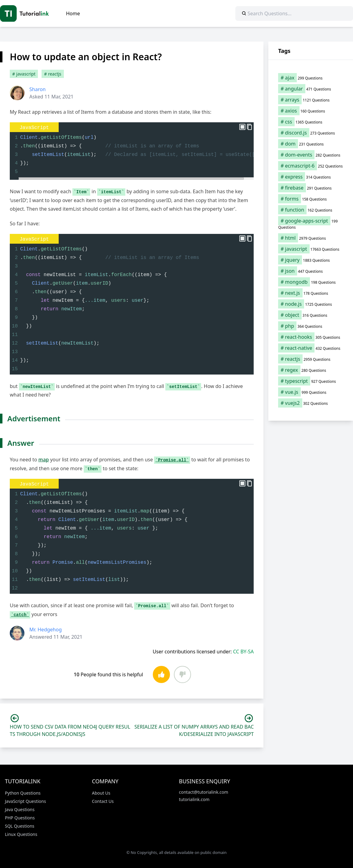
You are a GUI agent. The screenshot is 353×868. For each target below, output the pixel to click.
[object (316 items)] (311, 315)
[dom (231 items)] (311, 144)
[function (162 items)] (311, 210)
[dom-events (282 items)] (311, 155)
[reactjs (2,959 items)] (311, 359)
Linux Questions (21, 834)
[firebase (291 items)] (311, 188)
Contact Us (103, 801)
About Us (101, 793)
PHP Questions (20, 818)
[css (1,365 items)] (311, 122)
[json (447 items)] (311, 271)
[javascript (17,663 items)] (311, 249)
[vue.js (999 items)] (311, 392)
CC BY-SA (244, 652)
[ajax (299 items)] (311, 78)
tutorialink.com (194, 799)
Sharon (38, 89)
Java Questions (20, 809)
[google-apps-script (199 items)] (311, 224)
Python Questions (23, 793)
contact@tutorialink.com (204, 792)
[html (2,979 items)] (311, 238)
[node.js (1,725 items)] (311, 304)
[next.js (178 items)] (311, 293)
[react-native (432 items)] (311, 348)
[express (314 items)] (311, 177)
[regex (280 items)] (311, 370)
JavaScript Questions (25, 801)
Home (73, 13)
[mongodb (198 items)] (311, 282)
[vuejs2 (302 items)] (311, 403)
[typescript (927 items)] (311, 381)
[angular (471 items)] (311, 89)
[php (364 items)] (311, 326)
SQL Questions (20, 826)
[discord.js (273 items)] (311, 133)
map (44, 460)
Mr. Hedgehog (46, 630)
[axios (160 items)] (311, 111)
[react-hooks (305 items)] (311, 337)
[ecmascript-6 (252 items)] (311, 166)
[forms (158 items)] (311, 199)
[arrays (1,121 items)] (311, 100)
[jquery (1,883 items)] (311, 260)
